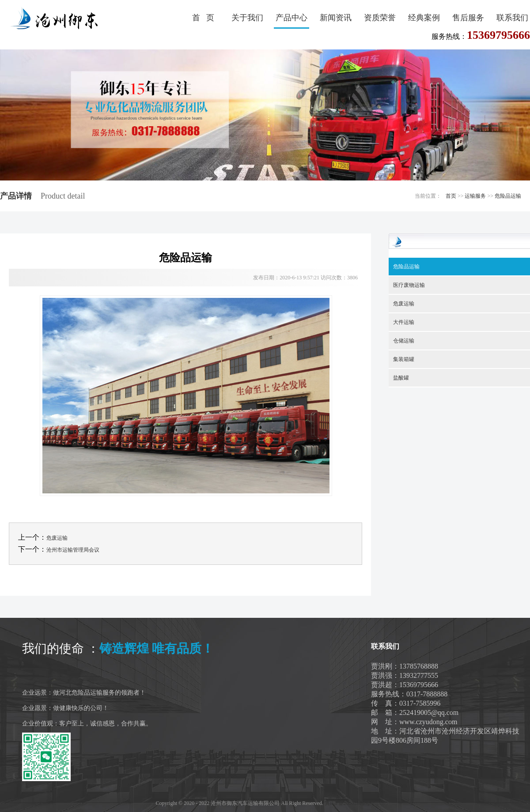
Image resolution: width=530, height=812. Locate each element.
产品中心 (291, 18)
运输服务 (475, 196)
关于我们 (247, 18)
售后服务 (468, 18)
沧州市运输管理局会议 (73, 550)
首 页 (203, 18)
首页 (451, 196)
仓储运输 (404, 341)
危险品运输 (508, 196)
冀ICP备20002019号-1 (350, 803)
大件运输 (404, 322)
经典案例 (424, 18)
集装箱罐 (404, 359)
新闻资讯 (336, 18)
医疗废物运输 (409, 285)
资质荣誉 (380, 18)
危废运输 (57, 538)
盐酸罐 (401, 378)
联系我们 (512, 18)
